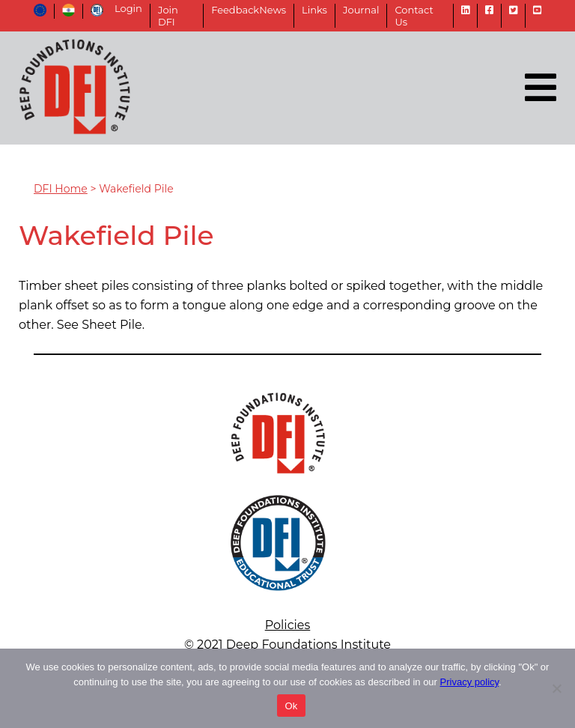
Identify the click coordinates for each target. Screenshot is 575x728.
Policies (288, 625)
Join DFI (168, 16)
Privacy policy (470, 682)
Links (314, 10)
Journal (361, 10)
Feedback (235, 10)
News (273, 10)
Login (128, 9)
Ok (291, 706)
